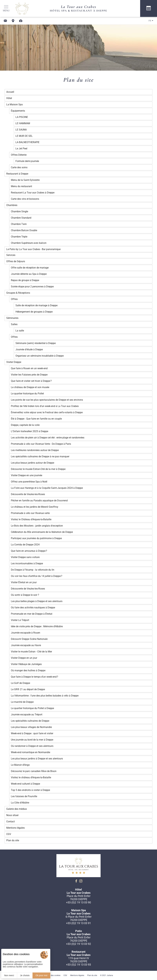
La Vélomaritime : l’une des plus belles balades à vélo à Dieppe (45, 696)
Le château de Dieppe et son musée (30, 387)
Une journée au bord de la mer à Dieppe (32, 740)
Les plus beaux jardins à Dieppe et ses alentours (37, 759)
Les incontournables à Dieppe (27, 563)
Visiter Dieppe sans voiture (25, 557)
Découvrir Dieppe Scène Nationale (29, 639)
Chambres (12, 205)
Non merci (9, 975)
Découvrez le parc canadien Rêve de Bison (34, 771)
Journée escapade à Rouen (26, 633)
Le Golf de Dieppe (20, 683)
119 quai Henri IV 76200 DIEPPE (79, 960)
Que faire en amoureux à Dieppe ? (29, 551)
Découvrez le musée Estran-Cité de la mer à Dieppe (38, 469)
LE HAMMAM (23, 123)
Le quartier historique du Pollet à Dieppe (32, 708)
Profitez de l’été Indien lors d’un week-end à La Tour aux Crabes (45, 406)
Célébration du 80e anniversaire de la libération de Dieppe (42, 532)
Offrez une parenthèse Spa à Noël (29, 482)
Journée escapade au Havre (26, 645)
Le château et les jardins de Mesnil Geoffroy (35, 507)
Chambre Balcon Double (24, 230)
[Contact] (5, 21)
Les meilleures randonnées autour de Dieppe (35, 450)
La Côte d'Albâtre (20, 803)
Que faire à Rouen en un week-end (29, 368)
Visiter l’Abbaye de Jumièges (26, 664)
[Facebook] (76, 881)
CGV (9, 834)
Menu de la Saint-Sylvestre (25, 180)
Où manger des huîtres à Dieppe (28, 670)
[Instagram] (81, 881)
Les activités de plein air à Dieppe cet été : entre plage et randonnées (48, 438)
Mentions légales (15, 828)
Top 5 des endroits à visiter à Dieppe (30, 790)
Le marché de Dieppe (22, 702)
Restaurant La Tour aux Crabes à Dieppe (33, 193)
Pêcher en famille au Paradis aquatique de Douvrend (39, 501)
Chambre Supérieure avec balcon (29, 243)
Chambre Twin (19, 224)
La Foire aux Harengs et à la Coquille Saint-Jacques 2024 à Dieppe (47, 488)
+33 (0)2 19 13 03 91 (78, 923)
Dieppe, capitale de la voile (25, 425)
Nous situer (12, 815)
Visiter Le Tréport (20, 620)
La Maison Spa (14, 104)
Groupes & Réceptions (18, 293)
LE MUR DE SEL (24, 136)
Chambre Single (19, 211)
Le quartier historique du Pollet (27, 394)
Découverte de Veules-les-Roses (28, 494)
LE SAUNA (21, 130)
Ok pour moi (41, 975)
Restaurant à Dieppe (17, 174)
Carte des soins (19, 167)
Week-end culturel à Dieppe (25, 784)
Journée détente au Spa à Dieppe (29, 274)
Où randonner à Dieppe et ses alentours (32, 746)
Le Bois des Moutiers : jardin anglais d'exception (37, 526)
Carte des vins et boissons (25, 199)
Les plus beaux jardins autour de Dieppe (33, 463)
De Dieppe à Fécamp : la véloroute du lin (33, 570)
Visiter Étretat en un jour (24, 582)
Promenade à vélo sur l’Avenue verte (30, 513)
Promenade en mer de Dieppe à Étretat (32, 614)
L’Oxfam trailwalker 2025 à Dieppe (30, 431)
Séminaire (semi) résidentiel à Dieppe (36, 343)
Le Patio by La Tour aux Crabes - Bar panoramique (33, 249)
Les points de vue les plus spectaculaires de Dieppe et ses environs (47, 400)
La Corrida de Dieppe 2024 (25, 545)
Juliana (110, 975)
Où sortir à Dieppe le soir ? (25, 595)
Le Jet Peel (21, 149)
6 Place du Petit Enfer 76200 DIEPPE (79, 918)
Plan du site (13, 840)
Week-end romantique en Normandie (31, 752)
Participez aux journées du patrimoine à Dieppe (36, 538)
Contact (11, 822)
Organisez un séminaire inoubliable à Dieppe (40, 356)
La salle (20, 331)
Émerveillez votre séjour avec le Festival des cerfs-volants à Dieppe (47, 412)
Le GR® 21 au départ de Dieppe (28, 689)
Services (11, 255)
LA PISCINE (22, 117)
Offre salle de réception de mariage (30, 268)
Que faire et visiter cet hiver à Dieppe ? (31, 381)
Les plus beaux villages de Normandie (31, 727)
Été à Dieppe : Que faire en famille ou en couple (36, 419)
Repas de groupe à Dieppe (25, 280)
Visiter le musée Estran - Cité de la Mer (31, 652)
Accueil (10, 92)
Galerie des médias (17, 809)
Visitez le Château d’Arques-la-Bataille (31, 519)
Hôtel (9, 98)
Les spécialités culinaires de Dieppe (30, 721)
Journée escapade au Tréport (27, 715)
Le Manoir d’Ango (20, 765)
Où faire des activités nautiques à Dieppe (33, 608)
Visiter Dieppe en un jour (24, 658)
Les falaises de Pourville (24, 796)
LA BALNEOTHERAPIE (27, 142)
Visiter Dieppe (14, 362)
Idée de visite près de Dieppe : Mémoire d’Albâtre (37, 626)
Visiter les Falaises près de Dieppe (29, 375)
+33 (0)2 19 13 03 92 (78, 944)
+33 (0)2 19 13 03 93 (78, 965)
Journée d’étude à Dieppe (29, 349)
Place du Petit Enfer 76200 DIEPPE (79, 898)
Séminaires (12, 318)
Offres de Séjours (16, 261)
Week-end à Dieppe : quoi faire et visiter (32, 733)
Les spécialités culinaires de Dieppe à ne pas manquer (40, 456)
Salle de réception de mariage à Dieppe (36, 305)
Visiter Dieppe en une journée (27, 475)
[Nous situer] (13, 21)
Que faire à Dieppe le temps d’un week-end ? (34, 677)
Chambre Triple (19, 237)
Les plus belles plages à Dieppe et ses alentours (37, 601)
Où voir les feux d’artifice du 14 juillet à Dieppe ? (37, 576)
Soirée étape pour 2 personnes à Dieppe (32, 287)
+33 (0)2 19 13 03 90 (78, 902)
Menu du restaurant (21, 186)
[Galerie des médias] (21, 21)
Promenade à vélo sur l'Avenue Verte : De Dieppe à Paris (41, 444)
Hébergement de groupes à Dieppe (34, 312)
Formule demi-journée (27, 161)
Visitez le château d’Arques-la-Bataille (31, 777)
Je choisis (25, 975)
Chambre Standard (21, 218)
